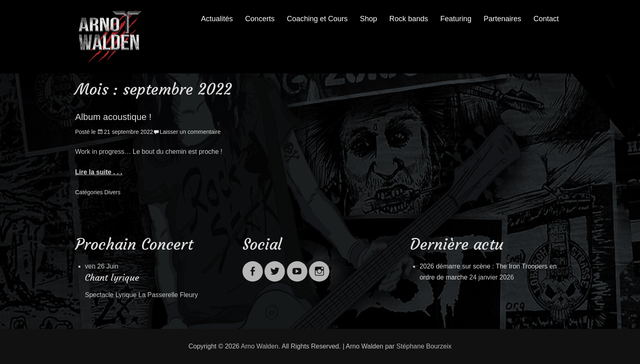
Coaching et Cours (317, 19)
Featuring (456, 19)
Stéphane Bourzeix (424, 346)
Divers (113, 192)
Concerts (260, 19)
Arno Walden (260, 346)
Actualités (217, 19)
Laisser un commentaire (190, 132)
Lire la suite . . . (99, 172)
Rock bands (409, 19)
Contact (546, 19)
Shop (369, 19)
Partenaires (502, 19)
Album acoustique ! (113, 117)
